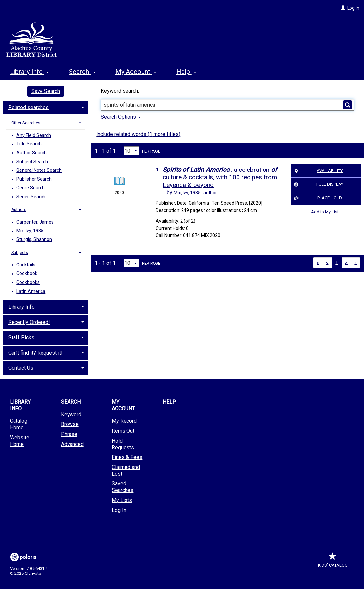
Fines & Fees (127, 457)
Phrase (69, 434)
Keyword (71, 414)
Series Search (31, 197)
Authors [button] (19, 210)
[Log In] (343, 8)
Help (169, 402)
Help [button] (186, 72)
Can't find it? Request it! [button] (35, 353)
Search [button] (82, 72)
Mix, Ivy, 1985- (31, 231)
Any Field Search (34, 135)
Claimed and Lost (126, 470)
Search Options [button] (121, 117)
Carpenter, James (35, 222)
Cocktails (26, 265)
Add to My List (325, 212)
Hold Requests (123, 444)
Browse (70, 424)
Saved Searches (123, 487)
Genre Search (31, 188)
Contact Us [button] (21, 368)
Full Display (317, 185)
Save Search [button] (46, 91)
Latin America (31, 291)
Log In (353, 8)
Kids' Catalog (333, 562)
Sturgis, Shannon (34, 239)
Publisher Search (34, 179)
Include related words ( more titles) (138, 134)
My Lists (122, 500)
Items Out (123, 431)
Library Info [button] (29, 72)
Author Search (32, 153)
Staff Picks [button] (21, 338)
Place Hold (317, 198)
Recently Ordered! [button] (29, 322)
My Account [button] (136, 72)
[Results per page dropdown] (131, 151)
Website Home (20, 441)
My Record (124, 421)
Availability (317, 171)
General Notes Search (39, 170)
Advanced (72, 444)
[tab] (45, 107)
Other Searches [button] (26, 123)
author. (196, 193)
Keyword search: (121, 91)
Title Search (29, 144)
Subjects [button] (20, 252)
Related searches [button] (28, 107)
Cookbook (27, 274)
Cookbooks (28, 282)
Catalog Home (19, 424)
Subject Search (32, 162)
